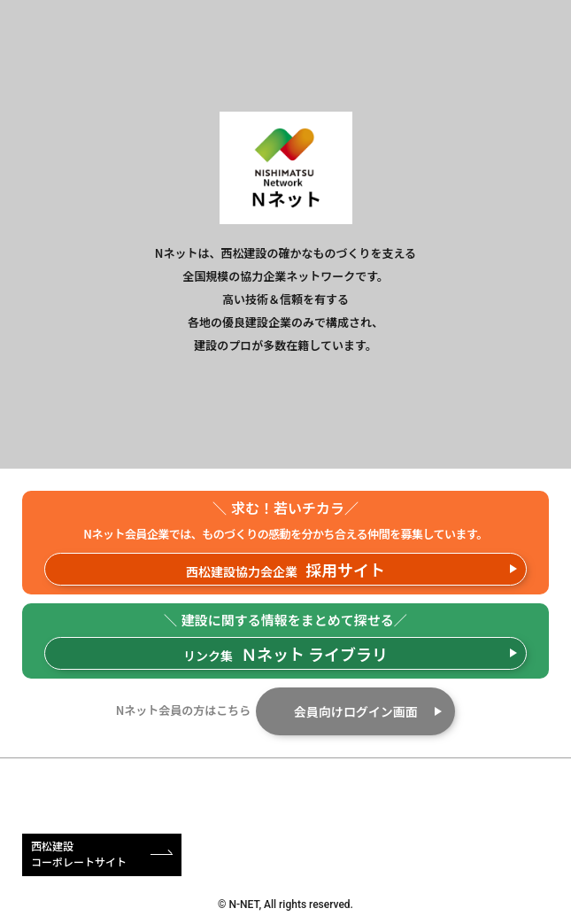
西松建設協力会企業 (285, 570)
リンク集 (285, 654)
